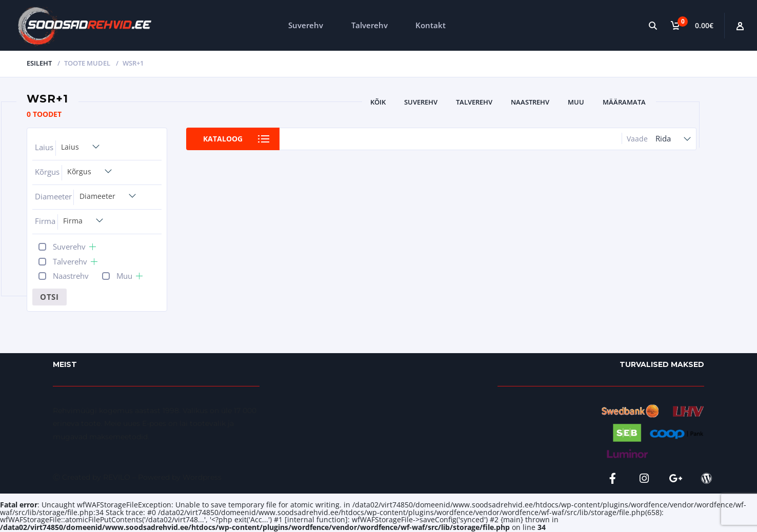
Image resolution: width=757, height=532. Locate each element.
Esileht (39, 63)
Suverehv (306, 25)
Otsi (49, 297)
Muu (576, 102)
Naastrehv (530, 102)
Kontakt (431, 25)
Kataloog (223, 139)
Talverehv (370, 25)
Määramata (624, 102)
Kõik (378, 102)
